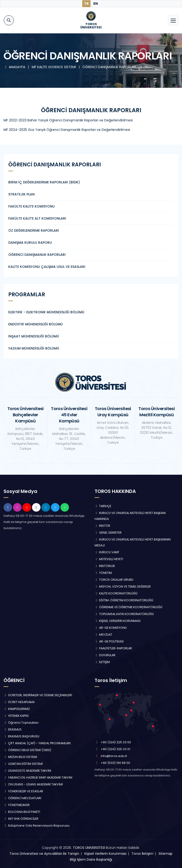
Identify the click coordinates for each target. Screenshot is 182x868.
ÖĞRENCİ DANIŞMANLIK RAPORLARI (109, 67)
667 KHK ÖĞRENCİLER (21, 819)
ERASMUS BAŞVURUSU (21, 736)
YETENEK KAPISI (16, 716)
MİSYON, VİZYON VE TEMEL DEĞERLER (123, 587)
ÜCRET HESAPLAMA (19, 702)
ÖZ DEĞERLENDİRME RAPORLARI (34, 230)
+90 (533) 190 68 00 (115, 763)
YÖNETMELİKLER (17, 805)
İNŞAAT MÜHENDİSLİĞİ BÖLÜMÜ (34, 336)
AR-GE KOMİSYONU (111, 628)
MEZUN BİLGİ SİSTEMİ (20, 757)
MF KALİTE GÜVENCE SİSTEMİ (54, 67)
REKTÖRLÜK (105, 566)
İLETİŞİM (102, 662)
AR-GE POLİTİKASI (109, 641)
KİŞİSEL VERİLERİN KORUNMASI (118, 621)
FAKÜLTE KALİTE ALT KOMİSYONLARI (37, 218)
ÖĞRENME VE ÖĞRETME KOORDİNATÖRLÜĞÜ (128, 607)
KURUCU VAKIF (107, 552)
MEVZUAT (103, 635)
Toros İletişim (142, 854)
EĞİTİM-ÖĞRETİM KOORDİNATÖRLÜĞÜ (124, 600)
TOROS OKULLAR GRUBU (114, 580)
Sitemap (166, 854)
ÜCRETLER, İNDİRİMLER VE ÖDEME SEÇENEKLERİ (38, 695)
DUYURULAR (105, 655)
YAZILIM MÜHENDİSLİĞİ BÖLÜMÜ (34, 348)
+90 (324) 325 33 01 (115, 749)
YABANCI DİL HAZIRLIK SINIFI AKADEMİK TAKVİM (38, 777)
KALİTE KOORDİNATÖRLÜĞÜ (116, 593)
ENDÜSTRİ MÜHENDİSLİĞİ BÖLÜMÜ (36, 324)
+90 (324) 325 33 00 (116, 742)
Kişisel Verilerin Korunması (105, 854)
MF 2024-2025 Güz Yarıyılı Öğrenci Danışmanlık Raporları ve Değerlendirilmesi (67, 130)
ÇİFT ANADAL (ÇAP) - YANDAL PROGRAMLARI (37, 743)
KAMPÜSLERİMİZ (17, 709)
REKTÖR (102, 526)
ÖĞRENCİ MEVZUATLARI (22, 798)
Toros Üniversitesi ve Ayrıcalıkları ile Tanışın (44, 854)
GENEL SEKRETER (108, 533)
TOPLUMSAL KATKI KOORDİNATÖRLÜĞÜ (124, 614)
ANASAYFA (15, 67)
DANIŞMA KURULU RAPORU (30, 243)
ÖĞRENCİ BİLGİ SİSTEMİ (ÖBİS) (27, 750)
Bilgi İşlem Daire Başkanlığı (91, 859)
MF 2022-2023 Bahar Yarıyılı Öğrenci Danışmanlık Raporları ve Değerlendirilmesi (68, 120)
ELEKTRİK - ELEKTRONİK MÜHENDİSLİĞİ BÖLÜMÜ (46, 312)
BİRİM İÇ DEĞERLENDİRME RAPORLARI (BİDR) (44, 182)
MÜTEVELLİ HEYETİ (109, 559)
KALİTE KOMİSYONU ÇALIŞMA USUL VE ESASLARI (47, 267)
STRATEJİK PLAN (21, 194)
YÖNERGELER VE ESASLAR (23, 791)
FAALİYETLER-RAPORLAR (113, 648)
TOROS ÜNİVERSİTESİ (89, 848)
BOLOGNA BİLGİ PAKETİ (22, 812)
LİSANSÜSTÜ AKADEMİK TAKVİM (27, 771)
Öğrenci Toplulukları (21, 723)
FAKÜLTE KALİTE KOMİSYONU (32, 206)
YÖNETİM (103, 573)
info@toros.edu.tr (114, 756)
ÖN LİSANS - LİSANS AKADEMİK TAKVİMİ (33, 784)
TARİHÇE (103, 506)
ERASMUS (13, 729)
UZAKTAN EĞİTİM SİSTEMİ (23, 764)
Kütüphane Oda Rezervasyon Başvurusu (36, 826)
